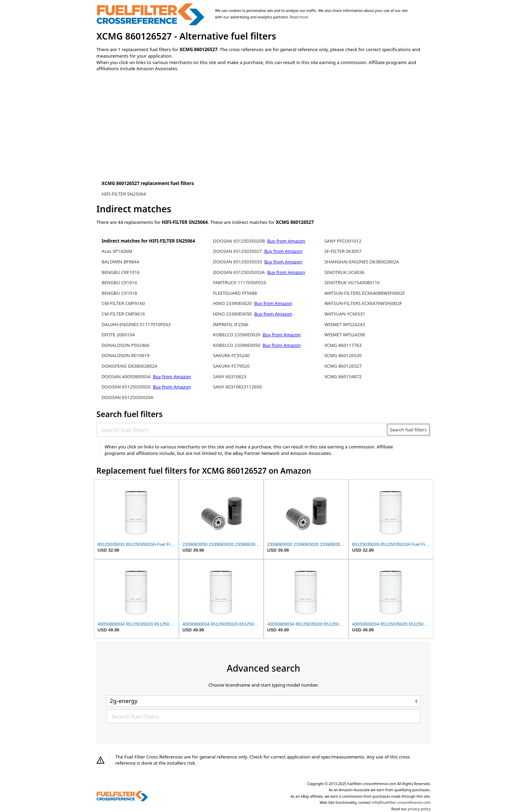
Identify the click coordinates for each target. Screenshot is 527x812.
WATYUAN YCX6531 (345, 314)
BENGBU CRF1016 (121, 272)
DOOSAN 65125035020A (127, 397)
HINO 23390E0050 (232, 314)
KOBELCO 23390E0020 (237, 335)
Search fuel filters (408, 430)
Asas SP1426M (117, 251)
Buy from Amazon (172, 377)
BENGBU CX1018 (119, 293)
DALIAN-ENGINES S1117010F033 (136, 324)
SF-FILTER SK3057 (343, 251)
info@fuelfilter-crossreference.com (401, 802)
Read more (299, 17)
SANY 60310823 (230, 377)
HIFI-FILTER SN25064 (124, 194)
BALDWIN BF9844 (120, 262)
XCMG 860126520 (343, 355)
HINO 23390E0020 (232, 303)
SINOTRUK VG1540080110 (352, 282)
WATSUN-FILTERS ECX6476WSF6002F (363, 303)
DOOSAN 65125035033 (237, 262)
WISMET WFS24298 (345, 335)
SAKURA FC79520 (231, 366)
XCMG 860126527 (343, 366)
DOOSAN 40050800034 (126, 377)
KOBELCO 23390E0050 (237, 345)
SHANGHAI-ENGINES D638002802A (362, 262)
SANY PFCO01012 (343, 241)
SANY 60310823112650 (237, 387)
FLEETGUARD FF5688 (235, 293)
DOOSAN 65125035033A (239, 272)
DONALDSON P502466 (125, 345)
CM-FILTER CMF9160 (123, 303)
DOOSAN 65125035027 (237, 251)
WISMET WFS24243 (345, 324)
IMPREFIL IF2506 (231, 324)
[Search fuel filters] (242, 430)
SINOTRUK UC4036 (344, 272)
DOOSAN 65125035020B (239, 241)
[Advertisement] (153, 134)
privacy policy (419, 809)
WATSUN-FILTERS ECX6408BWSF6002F (365, 293)
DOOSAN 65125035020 (126, 387)
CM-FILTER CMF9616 (123, 314)
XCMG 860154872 (343, 377)
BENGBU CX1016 (119, 282)
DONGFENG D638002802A (129, 366)
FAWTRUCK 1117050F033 (239, 282)
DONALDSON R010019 (126, 355)
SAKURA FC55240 (231, 355)
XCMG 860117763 (343, 345)
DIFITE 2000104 (118, 335)
